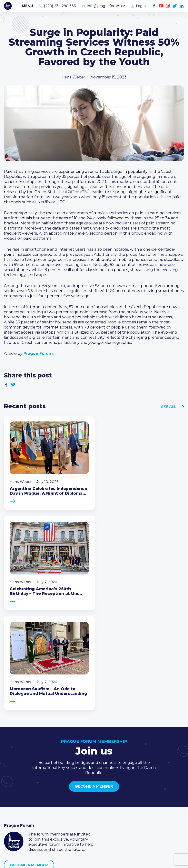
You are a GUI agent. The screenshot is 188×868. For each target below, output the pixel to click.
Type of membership (86, 795)
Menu (27, 6)
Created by (94, 860)
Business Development (27, 808)
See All (169, 407)
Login (141, 6)
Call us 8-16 (137, 789)
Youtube (161, 6)
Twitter (175, 6)
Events (11, 795)
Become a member (94, 682)
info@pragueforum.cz (106, 6)
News (9, 789)
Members (13, 801)
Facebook (154, 6)
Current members (83, 789)
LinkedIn (182, 6)
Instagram (168, 6)
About (10, 820)
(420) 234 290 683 (60, 6)
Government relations (25, 814)
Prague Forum (8, 6)
